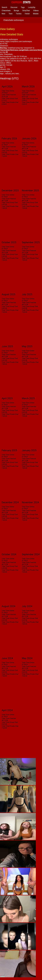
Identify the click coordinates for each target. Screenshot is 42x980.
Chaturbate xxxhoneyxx (14, 20)
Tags (23, 7)
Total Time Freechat (9, 95)
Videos (36, 11)
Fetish (27, 14)
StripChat (26, 11)
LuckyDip (32, 7)
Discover (14, 7)
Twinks (19, 14)
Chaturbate (6, 11)
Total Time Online (8, 91)
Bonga (16, 11)
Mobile (36, 14)
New (3, 14)
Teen (11, 14)
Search (4, 7)
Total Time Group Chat (10, 99)
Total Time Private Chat (10, 102)
